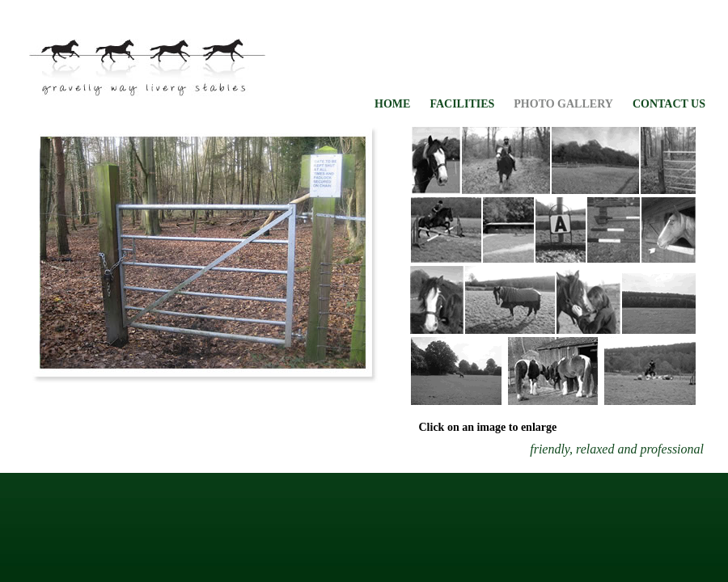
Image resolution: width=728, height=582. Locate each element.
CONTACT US (669, 104)
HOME (392, 104)
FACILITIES (462, 104)
